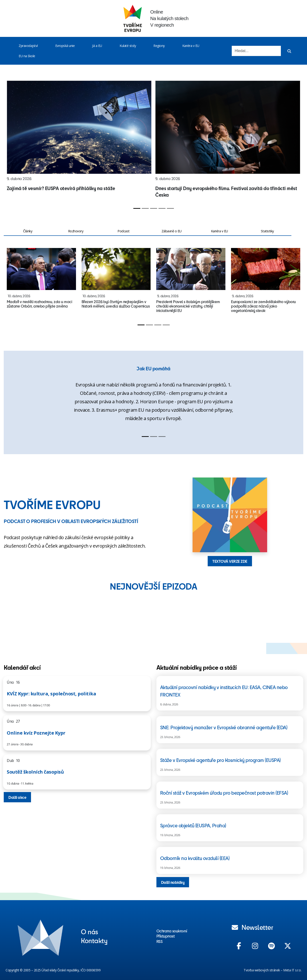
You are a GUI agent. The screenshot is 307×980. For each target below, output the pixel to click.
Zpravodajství (28, 46)
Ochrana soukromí (172, 931)
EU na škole (27, 56)
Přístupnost (166, 936)
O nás (90, 931)
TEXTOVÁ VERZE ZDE (230, 561)
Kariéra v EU (191, 46)
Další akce (17, 797)
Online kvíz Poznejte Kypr (36, 733)
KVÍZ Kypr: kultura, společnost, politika (51, 694)
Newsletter (252, 927)
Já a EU (97, 46)
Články (28, 231)
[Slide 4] (162, 208)
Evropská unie (65, 46)
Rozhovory (76, 231)
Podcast (124, 231)
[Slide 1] (137, 208)
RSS (160, 941)
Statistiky (267, 231)
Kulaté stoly (128, 46)
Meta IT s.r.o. (292, 970)
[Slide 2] (145, 208)
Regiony (159, 46)
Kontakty (94, 940)
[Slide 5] (170, 208)
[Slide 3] (154, 208)
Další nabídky (173, 882)
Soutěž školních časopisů (35, 772)
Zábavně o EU (172, 231)
